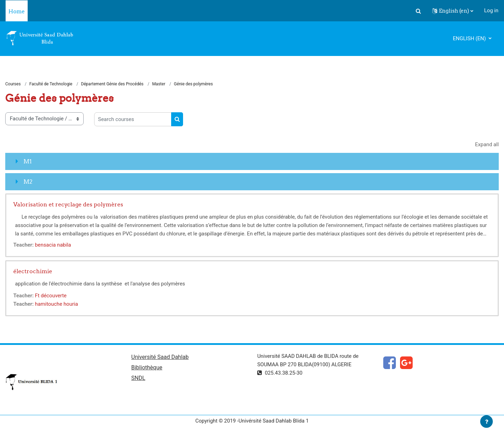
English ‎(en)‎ (470, 38)
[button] (418, 11)
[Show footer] (486, 422)
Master (159, 84)
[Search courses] (133, 120)
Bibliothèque (147, 368)
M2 (28, 182)
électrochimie (33, 271)
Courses (13, 84)
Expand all (487, 145)
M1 (28, 161)
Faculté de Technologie (51, 84)
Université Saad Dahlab (160, 357)
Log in (491, 10)
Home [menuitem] (17, 11)
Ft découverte (51, 296)
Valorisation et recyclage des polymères (68, 204)
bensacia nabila (54, 245)
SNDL (138, 378)
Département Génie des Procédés (112, 84)
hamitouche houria (57, 304)
